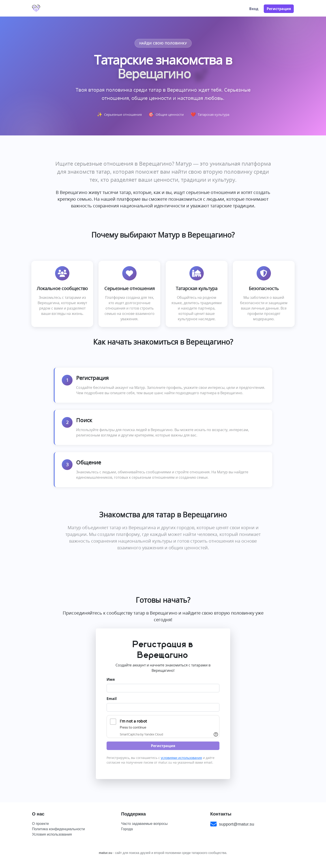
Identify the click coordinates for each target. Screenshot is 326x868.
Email (112, 699)
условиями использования (181, 758)
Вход (254, 9)
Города (127, 829)
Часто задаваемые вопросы (144, 824)
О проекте (40, 824)
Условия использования (52, 834)
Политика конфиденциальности (58, 829)
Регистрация (279, 9)
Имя (111, 679)
